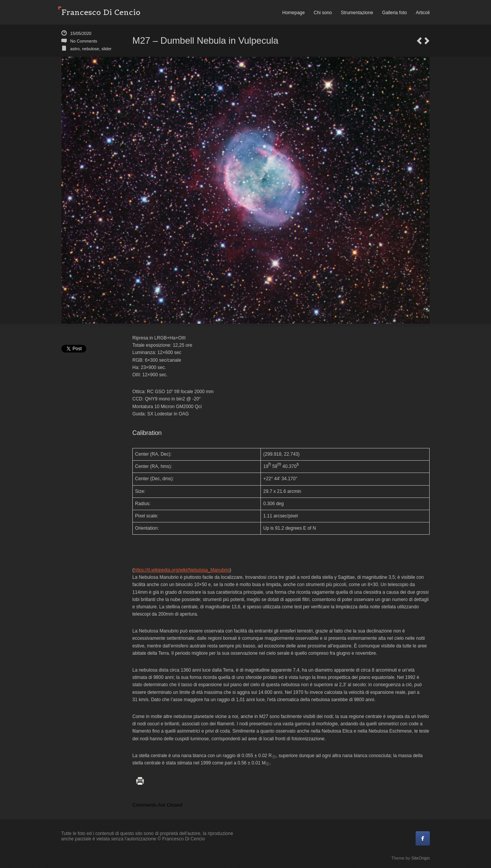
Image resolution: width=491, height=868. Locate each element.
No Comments (84, 41)
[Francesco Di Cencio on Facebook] (423, 838)
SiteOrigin (420, 858)
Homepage (294, 13)
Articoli (423, 13)
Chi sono (323, 13)
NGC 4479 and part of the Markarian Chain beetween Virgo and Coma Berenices (427, 41)
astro (75, 49)
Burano (419, 41)
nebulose (91, 49)
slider (106, 49)
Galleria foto (395, 13)
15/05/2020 (81, 33)
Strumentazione (357, 13)
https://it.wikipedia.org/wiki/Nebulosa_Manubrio (182, 570)
